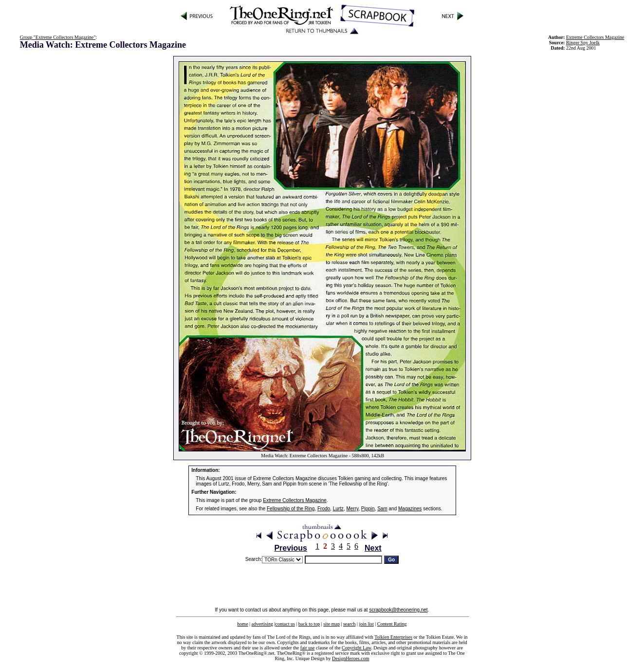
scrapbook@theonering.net (398, 610)
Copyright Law (356, 648)
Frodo (324, 509)
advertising (262, 624)
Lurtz (338, 509)
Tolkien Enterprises (393, 637)
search (350, 624)
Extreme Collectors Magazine (295, 500)
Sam (382, 509)
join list (366, 624)
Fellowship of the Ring (291, 509)
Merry (352, 509)
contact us (285, 624)
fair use (308, 648)
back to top (309, 624)
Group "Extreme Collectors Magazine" (58, 37)
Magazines (410, 509)
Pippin (368, 509)
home (242, 624)
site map (331, 624)
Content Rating (392, 624)
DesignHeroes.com (350, 658)
